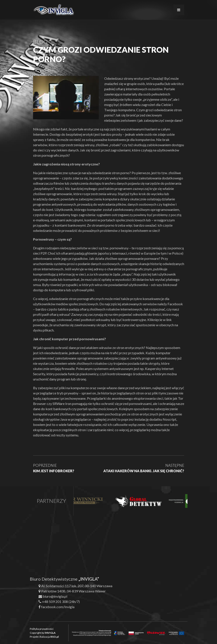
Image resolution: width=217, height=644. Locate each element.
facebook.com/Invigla (58, 607)
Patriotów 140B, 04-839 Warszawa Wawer (73, 591)
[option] (85, 501)
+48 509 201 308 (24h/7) (61, 601)
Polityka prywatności (42, 629)
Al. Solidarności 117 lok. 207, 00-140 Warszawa (77, 586)
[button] (9, 635)
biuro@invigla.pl (55, 596)
